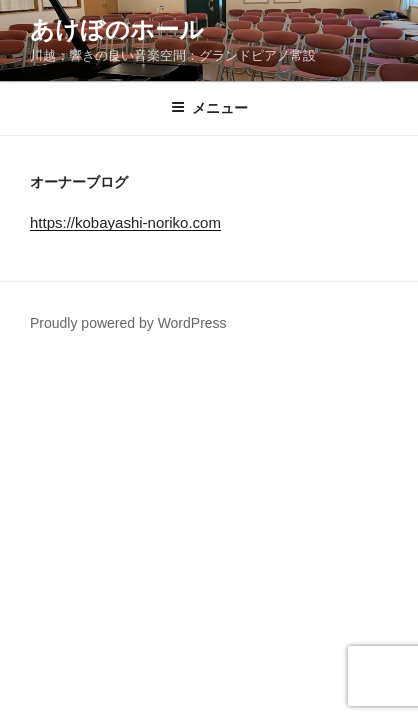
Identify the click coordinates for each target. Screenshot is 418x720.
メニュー (209, 108)
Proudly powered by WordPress (128, 323)
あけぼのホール (117, 29)
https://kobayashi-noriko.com (125, 222)
